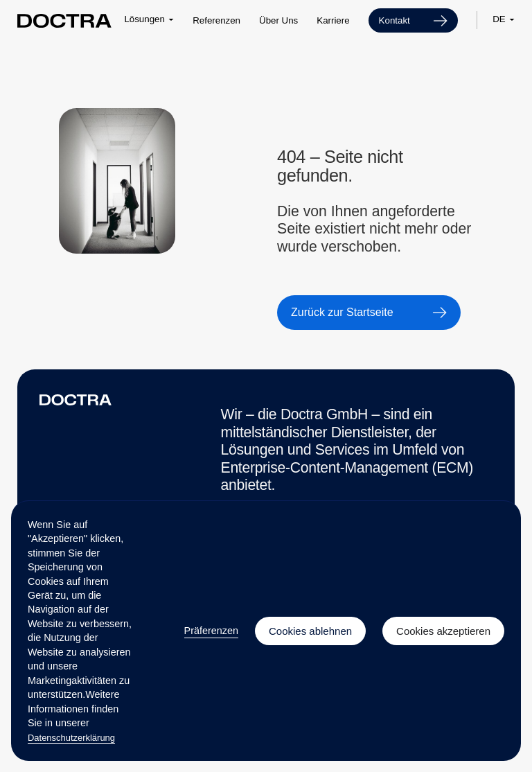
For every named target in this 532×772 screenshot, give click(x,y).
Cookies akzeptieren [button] (443, 631)
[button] (149, 20)
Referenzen (216, 20)
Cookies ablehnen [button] (310, 631)
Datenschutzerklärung (71, 738)
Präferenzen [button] (211, 631)
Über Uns (278, 20)
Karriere (333, 20)
